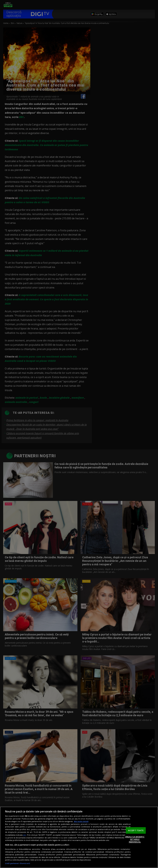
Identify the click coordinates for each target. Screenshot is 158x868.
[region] (79, 837)
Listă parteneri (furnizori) (18, 863)
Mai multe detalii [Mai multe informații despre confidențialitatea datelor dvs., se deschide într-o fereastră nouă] (81, 821)
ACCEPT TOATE (136, 830)
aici (25, 835)
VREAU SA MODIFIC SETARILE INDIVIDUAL (135, 839)
